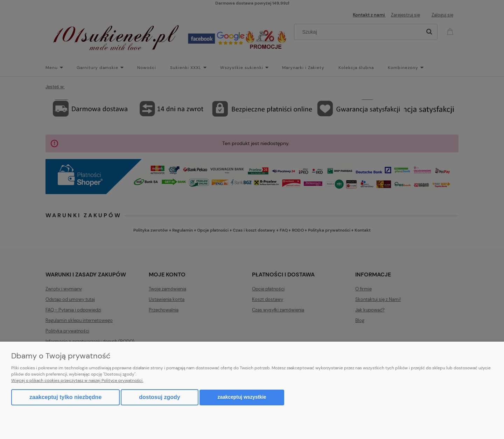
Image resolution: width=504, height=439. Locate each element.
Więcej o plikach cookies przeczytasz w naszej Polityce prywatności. (77, 380)
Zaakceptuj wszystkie (242, 397)
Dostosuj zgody (159, 397)
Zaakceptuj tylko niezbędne (65, 397)
